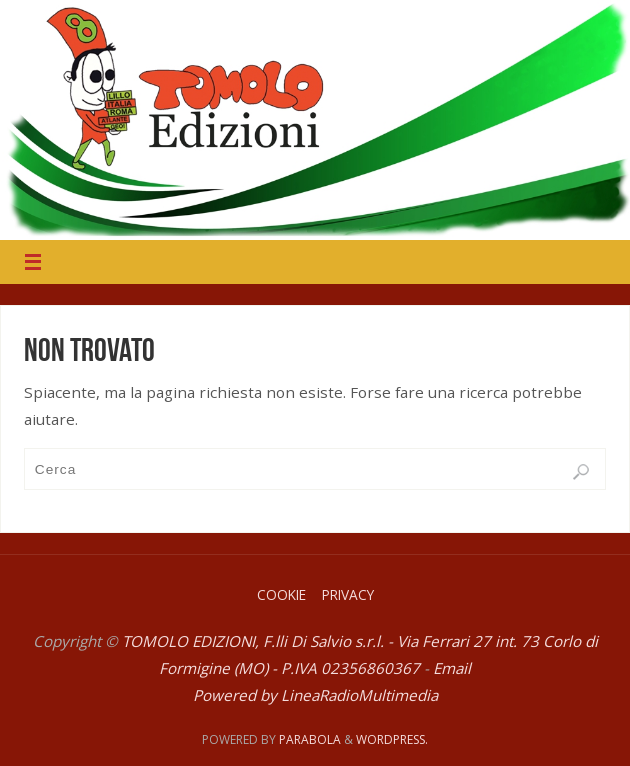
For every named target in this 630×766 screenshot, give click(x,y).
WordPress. (392, 739)
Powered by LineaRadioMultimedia (315, 695)
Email (452, 668)
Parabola (310, 739)
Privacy (348, 594)
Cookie (281, 594)
